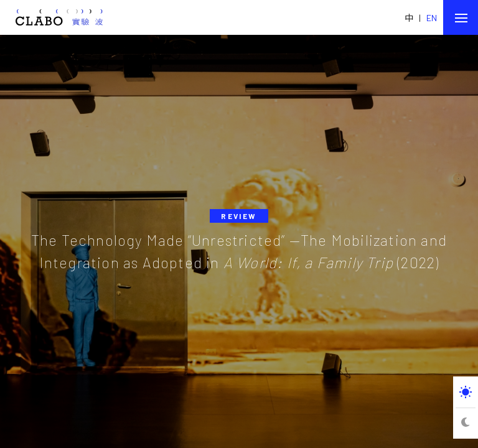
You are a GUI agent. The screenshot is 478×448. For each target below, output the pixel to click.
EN (432, 18)
